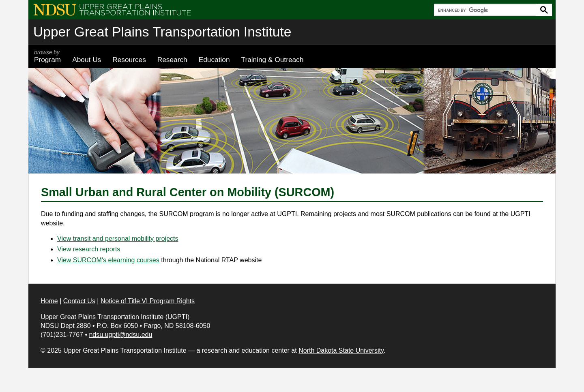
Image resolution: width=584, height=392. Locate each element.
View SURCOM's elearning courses (108, 260)
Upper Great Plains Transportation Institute (162, 32)
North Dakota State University (341, 350)
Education (214, 60)
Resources (129, 60)
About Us (87, 60)
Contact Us (79, 301)
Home (49, 301)
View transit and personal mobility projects (118, 239)
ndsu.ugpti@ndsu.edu (120, 335)
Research (172, 60)
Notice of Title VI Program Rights (148, 301)
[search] (484, 10)
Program (47, 56)
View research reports (89, 249)
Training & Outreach (272, 60)
